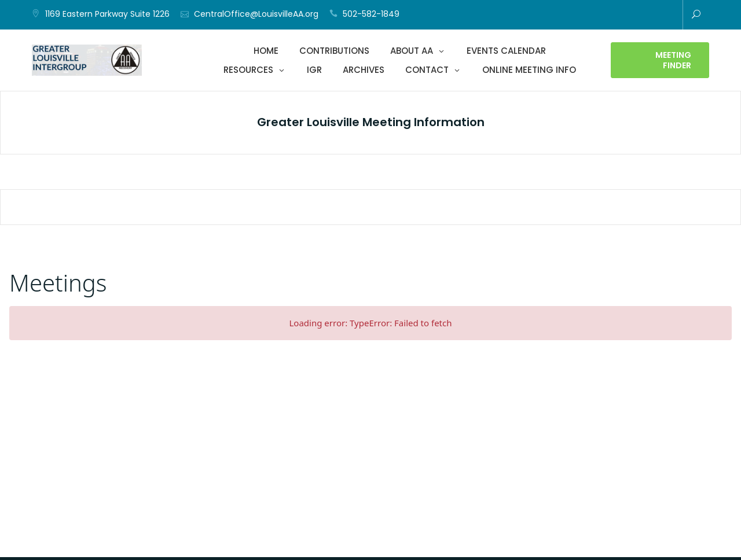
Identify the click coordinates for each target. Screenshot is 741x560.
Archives (364, 70)
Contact (427, 70)
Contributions (334, 51)
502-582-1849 (371, 14)
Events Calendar (506, 51)
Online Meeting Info (529, 70)
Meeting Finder (673, 60)
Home (266, 51)
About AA (412, 51)
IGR (314, 70)
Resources (248, 70)
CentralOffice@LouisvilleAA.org (256, 14)
